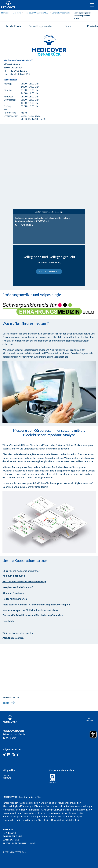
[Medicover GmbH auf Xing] (4, 755)
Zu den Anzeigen (50, 272)
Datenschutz (11, 840)
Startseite (5, 13)
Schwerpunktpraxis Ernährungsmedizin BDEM (82, 16)
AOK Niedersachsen (13, 638)
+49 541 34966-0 (18, 72)
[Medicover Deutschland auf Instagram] (13, 755)
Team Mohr (8, 621)
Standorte (17, 13)
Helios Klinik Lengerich (15, 599)
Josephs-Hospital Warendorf (18, 587)
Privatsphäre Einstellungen (20, 843)
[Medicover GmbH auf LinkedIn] (9, 755)
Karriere (8, 829)
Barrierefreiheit (13, 836)
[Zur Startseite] (8, 5)
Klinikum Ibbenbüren (14, 576)
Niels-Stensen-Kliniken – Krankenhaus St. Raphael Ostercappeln (36, 605)
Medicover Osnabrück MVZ (36, 13)
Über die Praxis (13, 26)
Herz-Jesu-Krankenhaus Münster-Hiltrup (24, 581)
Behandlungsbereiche (61, 13)
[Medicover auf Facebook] (18, 755)
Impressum (9, 833)
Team (68, 26)
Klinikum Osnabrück (13, 593)
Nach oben (89, 721)
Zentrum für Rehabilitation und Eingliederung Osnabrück (33, 615)
